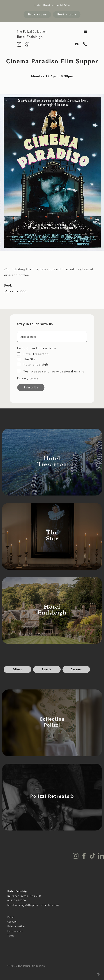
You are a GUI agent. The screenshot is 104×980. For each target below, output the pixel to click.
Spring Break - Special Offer (52, 5)
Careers (76, 669)
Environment (15, 931)
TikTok (92, 856)
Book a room (37, 14)
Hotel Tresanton (36, 354)
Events (47, 669)
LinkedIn (101, 856)
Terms (11, 936)
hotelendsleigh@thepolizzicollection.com (33, 905)
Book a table (67, 14)
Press (11, 917)
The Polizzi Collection (32, 32)
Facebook (84, 856)
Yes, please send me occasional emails (54, 371)
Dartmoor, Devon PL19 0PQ (24, 896)
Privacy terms (28, 378)
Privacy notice (16, 926)
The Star (30, 359)
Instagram (76, 856)
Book (8, 285)
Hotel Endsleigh (36, 364)
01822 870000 (17, 900)
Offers (17, 669)
